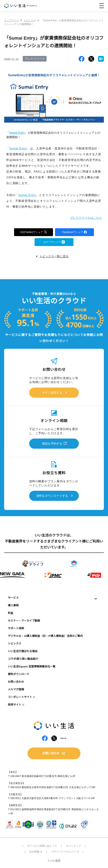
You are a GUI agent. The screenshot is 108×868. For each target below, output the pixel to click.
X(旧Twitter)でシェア (34, 232)
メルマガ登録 (16, 689)
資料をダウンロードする (52, 496)
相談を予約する (52, 443)
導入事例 (13, 605)
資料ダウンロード (19, 674)
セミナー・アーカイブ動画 (24, 621)
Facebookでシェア (74, 232)
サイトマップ (73, 846)
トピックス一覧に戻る (54, 256)
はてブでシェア (54, 242)
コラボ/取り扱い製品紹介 (23, 659)
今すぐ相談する (52, 393)
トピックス (15, 644)
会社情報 (36, 852)
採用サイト (15, 705)
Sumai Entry (17, 133)
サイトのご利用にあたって (42, 846)
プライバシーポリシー (65, 852)
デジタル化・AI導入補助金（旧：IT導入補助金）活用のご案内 (45, 636)
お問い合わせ (16, 682)
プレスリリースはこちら (86, 218)
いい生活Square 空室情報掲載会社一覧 (32, 666)
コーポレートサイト (20, 697)
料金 (11, 613)
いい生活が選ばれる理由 (23, 651)
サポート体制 (16, 628)
